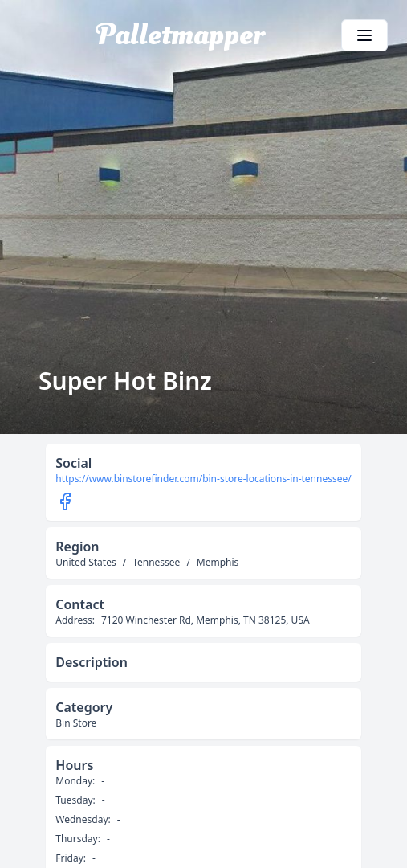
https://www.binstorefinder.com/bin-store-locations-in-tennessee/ (203, 479)
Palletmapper (180, 35)
